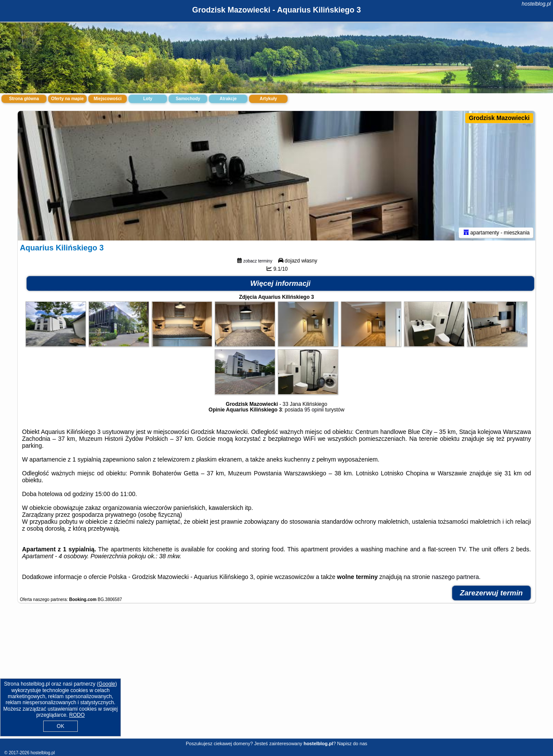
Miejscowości (108, 99)
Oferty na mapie (67, 99)
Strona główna (24, 99)
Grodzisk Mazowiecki (499, 118)
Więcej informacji (280, 283)
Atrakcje (228, 99)
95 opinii (314, 410)
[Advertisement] (276, 675)
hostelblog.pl (536, 4)
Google (107, 684)
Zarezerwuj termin (492, 593)
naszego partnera (456, 577)
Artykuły (268, 99)
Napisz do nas (352, 743)
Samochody (188, 99)
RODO (77, 715)
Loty (148, 99)
